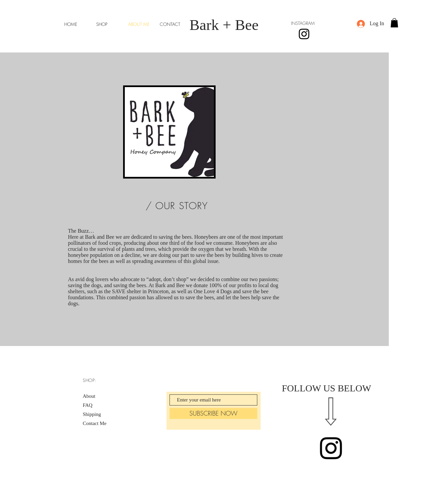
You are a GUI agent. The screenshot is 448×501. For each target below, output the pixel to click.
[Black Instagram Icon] (331, 448)
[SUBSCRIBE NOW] (213, 413)
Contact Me (95, 423)
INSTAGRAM (303, 23)
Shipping (92, 414)
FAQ (88, 405)
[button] (394, 23)
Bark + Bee (224, 25)
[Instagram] (304, 34)
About (89, 396)
